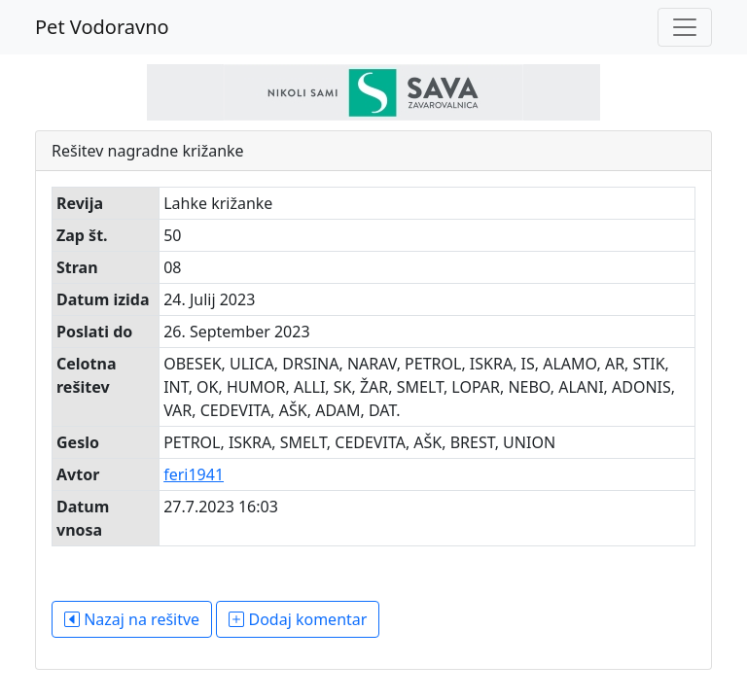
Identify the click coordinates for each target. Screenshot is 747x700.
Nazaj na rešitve (132, 619)
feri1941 (194, 474)
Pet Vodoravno (102, 27)
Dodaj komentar (298, 619)
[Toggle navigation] (685, 27)
